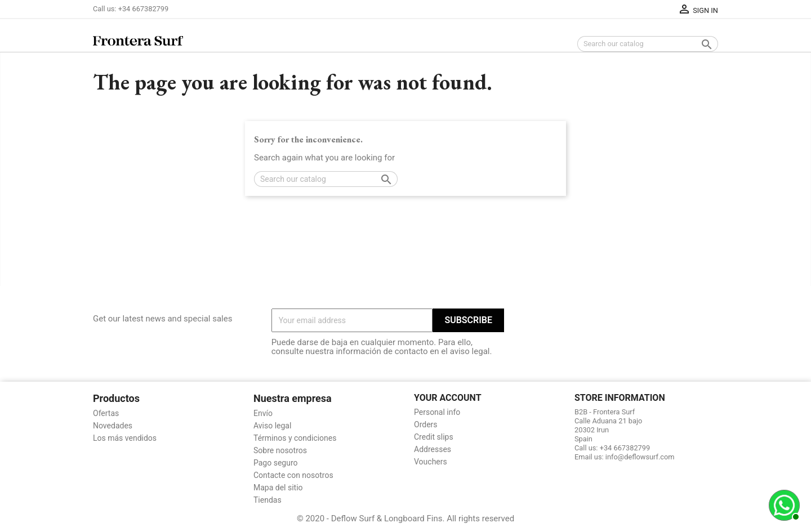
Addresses (433, 449)
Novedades (113, 426)
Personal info (437, 412)
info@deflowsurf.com (640, 457)
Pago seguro (276, 463)
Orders (426, 424)
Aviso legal (272, 426)
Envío (263, 413)
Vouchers (431, 462)
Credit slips (434, 437)
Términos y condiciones (295, 438)
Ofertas (106, 413)
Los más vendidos (125, 438)
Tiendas (268, 500)
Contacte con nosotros (293, 475)
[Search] (648, 44)
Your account (448, 398)
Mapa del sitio (278, 488)
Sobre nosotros (280, 450)
